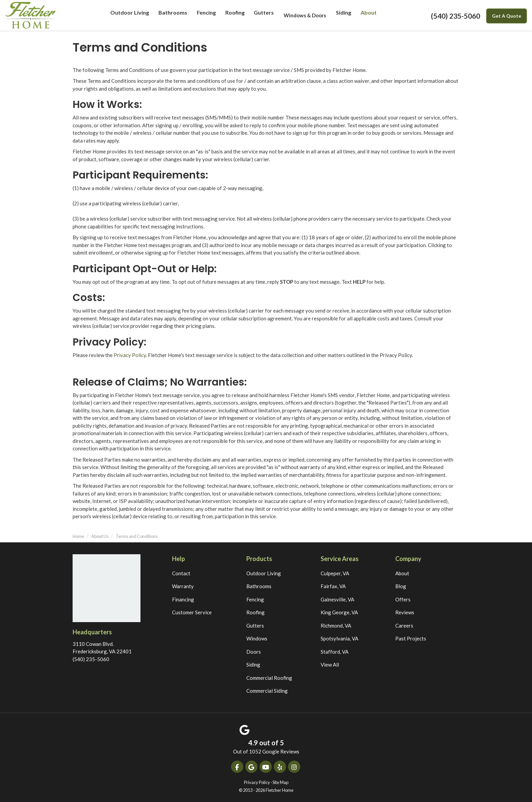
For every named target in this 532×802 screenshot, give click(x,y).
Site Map (280, 782)
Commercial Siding (267, 691)
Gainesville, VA (337, 599)
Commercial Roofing (269, 678)
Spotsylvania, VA (339, 638)
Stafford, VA (335, 652)
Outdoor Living (264, 573)
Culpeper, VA (335, 573)
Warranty (183, 586)
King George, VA (339, 612)
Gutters (255, 626)
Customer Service (192, 612)
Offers (403, 599)
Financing (183, 599)
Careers (404, 626)
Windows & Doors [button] (303, 15)
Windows (257, 638)
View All (330, 665)
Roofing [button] (233, 15)
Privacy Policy (130, 355)
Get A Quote (507, 16)
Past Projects (411, 638)
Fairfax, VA (333, 586)
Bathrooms (259, 586)
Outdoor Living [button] (130, 15)
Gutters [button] (262, 15)
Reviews (405, 612)
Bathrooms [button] (172, 15)
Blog (401, 586)
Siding (253, 665)
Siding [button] (342, 15)
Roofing (255, 612)
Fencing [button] (204, 15)
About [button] (367, 15)
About (402, 573)
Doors (254, 652)
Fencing (255, 599)
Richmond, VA (336, 626)
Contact (181, 573)
